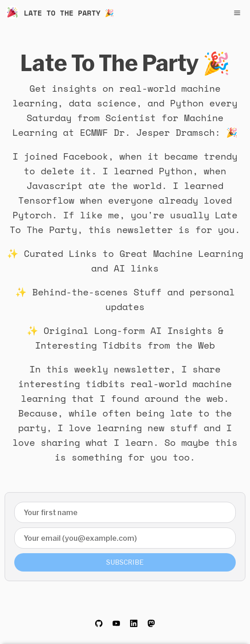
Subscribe (125, 562)
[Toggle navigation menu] (237, 13)
